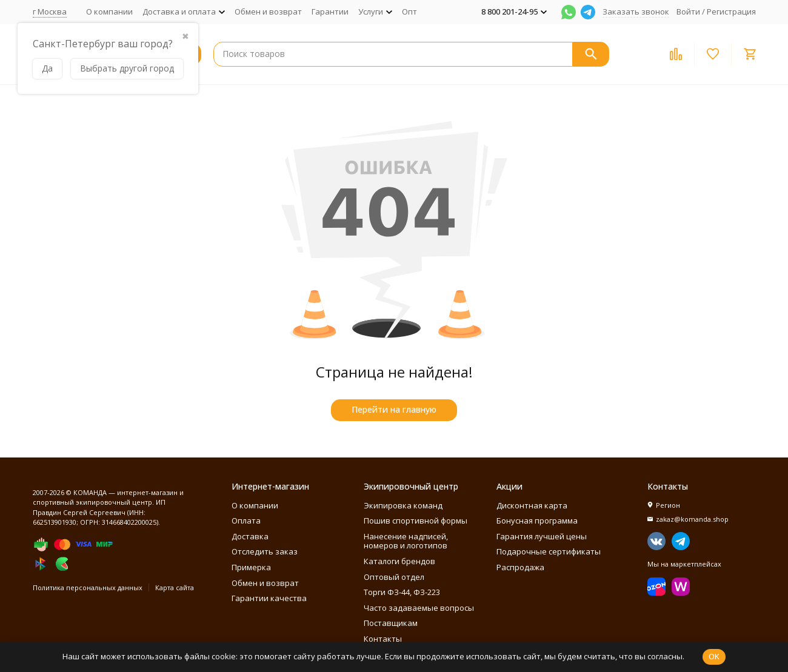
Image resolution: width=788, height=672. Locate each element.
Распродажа (520, 567)
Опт (409, 12)
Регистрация (731, 12)
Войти (688, 12)
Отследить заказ (265, 551)
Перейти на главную (394, 409)
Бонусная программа (537, 521)
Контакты (383, 639)
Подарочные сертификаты (549, 551)
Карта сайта (175, 587)
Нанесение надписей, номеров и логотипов (406, 541)
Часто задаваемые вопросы (419, 608)
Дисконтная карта (532, 505)
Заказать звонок (636, 12)
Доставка (250, 536)
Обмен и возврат (268, 12)
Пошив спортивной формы (416, 521)
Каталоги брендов (399, 561)
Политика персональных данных (88, 587)
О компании (109, 12)
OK (714, 656)
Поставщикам (391, 623)
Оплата (246, 521)
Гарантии (330, 12)
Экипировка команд (403, 505)
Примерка (251, 567)
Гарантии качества (269, 598)
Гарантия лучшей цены (542, 536)
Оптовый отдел (394, 577)
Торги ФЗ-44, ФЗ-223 (402, 592)
